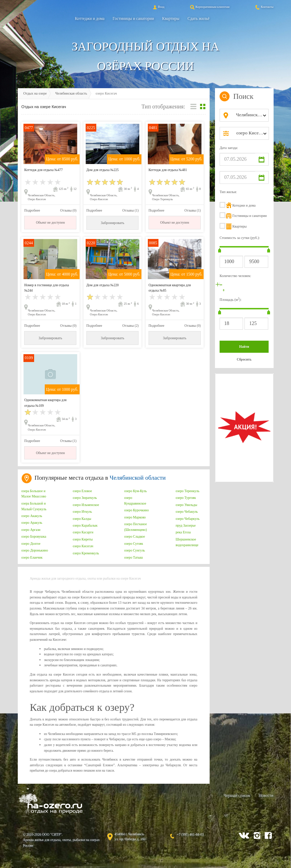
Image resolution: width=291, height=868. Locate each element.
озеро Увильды (186, 505)
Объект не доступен (50, 222)
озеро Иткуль (82, 512)
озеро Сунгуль (134, 550)
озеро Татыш (133, 557)
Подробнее (32, 210)
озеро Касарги (83, 532)
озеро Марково (135, 517)
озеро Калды (82, 519)
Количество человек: (235, 276)
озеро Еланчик (32, 557)
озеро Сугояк (133, 544)
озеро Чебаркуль (187, 519)
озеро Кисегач (83, 546)
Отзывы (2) (130, 326)
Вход (158, 7)
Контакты (264, 7)
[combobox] (250, 115)
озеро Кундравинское (135, 500)
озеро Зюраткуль (85, 498)
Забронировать (112, 223)
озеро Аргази (31, 530)
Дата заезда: (229, 148)
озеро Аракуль (32, 523)
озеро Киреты (83, 539)
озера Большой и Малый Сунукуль (34, 506)
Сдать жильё (199, 18)
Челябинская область (71, 93)
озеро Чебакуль (187, 512)
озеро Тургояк (186, 498)
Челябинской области (138, 478)
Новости (266, 795)
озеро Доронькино (35, 550)
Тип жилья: (228, 192)
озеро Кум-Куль (135, 491)
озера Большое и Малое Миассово (34, 494)
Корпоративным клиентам (209, 7)
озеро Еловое (82, 491)
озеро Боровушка (34, 536)
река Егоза (183, 532)
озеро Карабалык (85, 525)
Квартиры (171, 18)
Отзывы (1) (130, 210)
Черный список (237, 795)
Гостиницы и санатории (133, 18)
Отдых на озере (35, 93)
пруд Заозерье (186, 525)
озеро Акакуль (32, 516)
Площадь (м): (231, 299)
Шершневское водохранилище (187, 542)
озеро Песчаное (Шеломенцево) (135, 527)
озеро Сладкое (134, 536)
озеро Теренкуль (187, 491)
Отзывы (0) (68, 210)
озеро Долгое (31, 544)
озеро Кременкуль (86, 553)
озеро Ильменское (86, 505)
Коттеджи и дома (90, 18)
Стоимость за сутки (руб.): (240, 238)
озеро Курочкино (136, 510)
